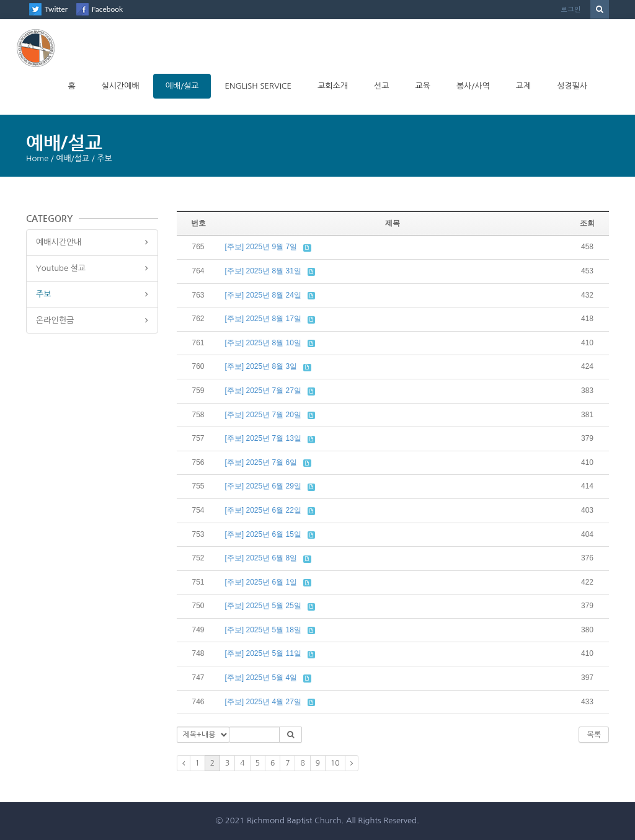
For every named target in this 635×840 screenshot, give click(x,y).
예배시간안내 (59, 242)
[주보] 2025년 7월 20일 (263, 415)
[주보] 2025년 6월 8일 (261, 558)
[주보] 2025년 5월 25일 (263, 606)
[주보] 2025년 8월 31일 (263, 271)
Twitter (56, 9)
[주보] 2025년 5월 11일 (263, 653)
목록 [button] (594, 735)
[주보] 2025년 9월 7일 (261, 247)
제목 (393, 223)
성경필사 (572, 86)
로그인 (571, 9)
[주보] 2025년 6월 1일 (261, 582)
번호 (198, 223)
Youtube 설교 (61, 268)
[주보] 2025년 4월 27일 (263, 702)
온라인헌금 (55, 320)
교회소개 (333, 86)
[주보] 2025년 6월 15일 (263, 534)
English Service (258, 86)
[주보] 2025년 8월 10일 (263, 343)
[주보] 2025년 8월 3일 (261, 366)
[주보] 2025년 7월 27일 (263, 391)
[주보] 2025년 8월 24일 (263, 295)
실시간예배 (121, 86)
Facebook (107, 9)
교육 (422, 86)
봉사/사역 (473, 86)
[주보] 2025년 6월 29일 (263, 486)
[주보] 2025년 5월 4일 (261, 678)
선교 (381, 86)
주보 (43, 294)
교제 (523, 86)
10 (335, 763)
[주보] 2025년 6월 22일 (263, 510)
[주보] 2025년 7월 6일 (261, 462)
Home (37, 158)
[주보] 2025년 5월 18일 (263, 630)
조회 (587, 223)
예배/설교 (182, 86)
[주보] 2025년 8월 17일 (263, 319)
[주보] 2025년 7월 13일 (263, 438)
